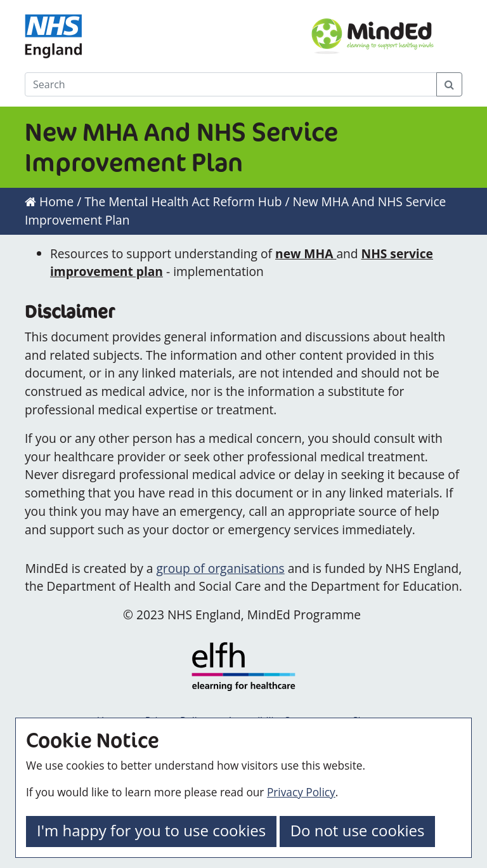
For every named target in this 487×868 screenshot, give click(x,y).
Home (49, 201)
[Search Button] (449, 84)
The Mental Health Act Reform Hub (183, 201)
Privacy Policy (301, 792)
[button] (151, 832)
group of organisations (220, 568)
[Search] (231, 84)
